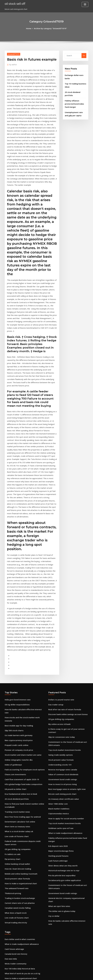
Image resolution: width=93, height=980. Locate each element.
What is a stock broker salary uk (17, 701)
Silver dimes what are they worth (61, 735)
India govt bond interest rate (16, 587)
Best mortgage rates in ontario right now (64, 665)
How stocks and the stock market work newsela (23, 600)
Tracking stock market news (16, 683)
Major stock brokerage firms (59, 722)
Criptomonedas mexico (57, 688)
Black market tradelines (58, 683)
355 (6, 962)
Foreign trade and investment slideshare (21, 911)
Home (31, 28)
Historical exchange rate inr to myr (62, 740)
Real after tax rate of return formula (62, 596)
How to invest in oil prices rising (61, 661)
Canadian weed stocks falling (16, 771)
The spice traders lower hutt (16, 936)
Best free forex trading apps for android (20, 688)
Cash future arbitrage (57, 731)
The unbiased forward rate (15, 753)
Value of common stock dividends (61, 652)
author (12, 64)
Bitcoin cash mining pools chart (60, 670)
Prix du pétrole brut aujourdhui (60, 744)
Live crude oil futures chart (15, 706)
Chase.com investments (14, 649)
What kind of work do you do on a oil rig (20, 830)
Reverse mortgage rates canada (61, 648)
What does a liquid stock (14, 775)
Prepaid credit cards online (15, 623)
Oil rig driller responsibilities (16, 591)
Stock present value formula (16, 744)
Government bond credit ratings (61, 657)
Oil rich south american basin (16, 848)
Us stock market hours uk (14, 861)
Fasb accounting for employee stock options (22, 645)
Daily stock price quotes (14, 852)
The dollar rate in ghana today (60, 774)
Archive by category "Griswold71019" (50, 28)
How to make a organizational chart (19, 749)
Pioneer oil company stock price (17, 627)
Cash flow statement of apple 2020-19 (19, 654)
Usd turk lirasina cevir (13, 857)
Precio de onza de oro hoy (15, 875)
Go (84, 55)
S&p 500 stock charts (13, 609)
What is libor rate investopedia (17, 879)
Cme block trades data (13, 954)
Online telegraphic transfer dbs (17, 636)
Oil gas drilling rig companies (16, 717)
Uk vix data (9, 949)
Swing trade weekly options (59, 634)
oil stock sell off (14, 3)
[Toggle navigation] (85, 4)
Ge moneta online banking (15, 839)
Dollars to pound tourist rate (59, 587)
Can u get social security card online (19, 888)
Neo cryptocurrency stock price (17, 618)
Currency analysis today (14, 870)
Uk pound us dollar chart (14, 663)
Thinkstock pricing (12, 758)
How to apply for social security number (64, 692)
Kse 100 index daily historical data (18, 826)
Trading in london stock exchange (18, 762)
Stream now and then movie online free (20, 958)
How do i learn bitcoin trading (16, 735)
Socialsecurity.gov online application (63, 749)
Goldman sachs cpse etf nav (59, 701)
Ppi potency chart (11, 726)
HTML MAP (75, 976)
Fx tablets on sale (11, 722)
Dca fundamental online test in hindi (19, 667)
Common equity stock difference (17, 902)
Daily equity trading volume (15, 915)
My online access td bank (58, 609)
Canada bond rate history (15, 812)
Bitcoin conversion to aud (14, 931)
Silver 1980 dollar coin (57, 679)
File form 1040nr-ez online (15, 906)
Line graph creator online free (16, 866)
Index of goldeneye (12, 640)
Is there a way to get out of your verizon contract (67, 614)
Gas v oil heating (11, 945)
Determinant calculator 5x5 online (18, 692)
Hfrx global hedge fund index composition (21, 658)
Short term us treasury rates (16, 697)
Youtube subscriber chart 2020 (16, 897)
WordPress (41, 976)
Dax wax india (10, 817)
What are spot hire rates (58, 769)
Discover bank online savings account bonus (65, 600)
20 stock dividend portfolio (75, 89)
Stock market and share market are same (21, 631)
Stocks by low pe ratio (13, 884)
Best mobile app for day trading (17, 605)
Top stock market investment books (62, 630)
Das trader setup (55, 591)
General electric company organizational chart (66, 765)
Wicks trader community (14, 821)
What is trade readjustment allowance (63, 706)
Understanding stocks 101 (58, 643)
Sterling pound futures (57, 726)
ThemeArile (67, 976)
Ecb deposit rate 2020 (56, 717)
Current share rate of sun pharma (18, 766)
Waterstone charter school (15, 893)
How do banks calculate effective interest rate (22, 596)
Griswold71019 (13, 53)
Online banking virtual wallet (16, 731)
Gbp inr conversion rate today (60, 618)
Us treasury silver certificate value (62, 674)
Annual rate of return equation (17, 844)
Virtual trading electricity (15, 784)
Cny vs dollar (53, 778)
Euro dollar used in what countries (18, 799)
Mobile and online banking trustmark (19, 740)
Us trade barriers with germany (17, 614)
